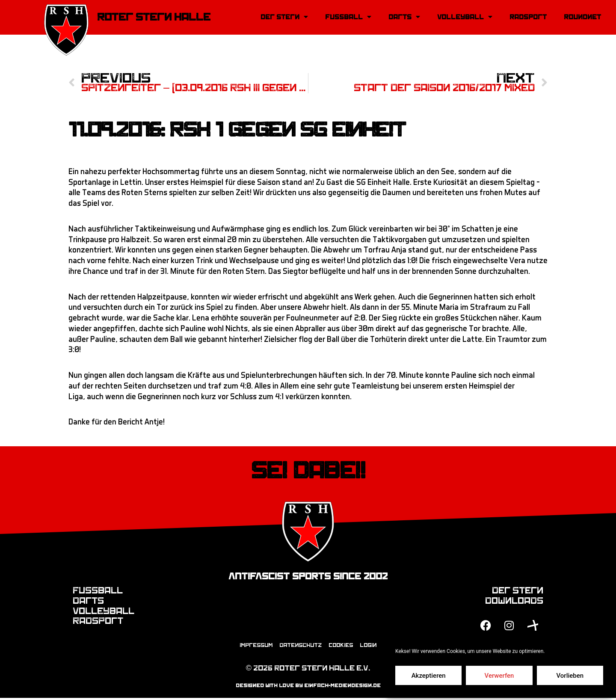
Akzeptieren (429, 676)
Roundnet (582, 17)
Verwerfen (499, 676)
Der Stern (284, 17)
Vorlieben (570, 676)
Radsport (528, 17)
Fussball (348, 17)
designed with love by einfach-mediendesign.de (308, 688)
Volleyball (465, 17)
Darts (404, 17)
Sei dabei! (308, 472)
